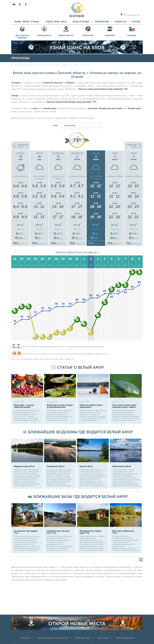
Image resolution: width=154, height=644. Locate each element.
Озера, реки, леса (56, 22)
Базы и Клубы (81, 22)
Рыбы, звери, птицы (27, 22)
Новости (120, 22)
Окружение (102, 22)
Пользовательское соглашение (52, 638)
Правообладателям (125, 638)
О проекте (25, 638)
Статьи (136, 22)
